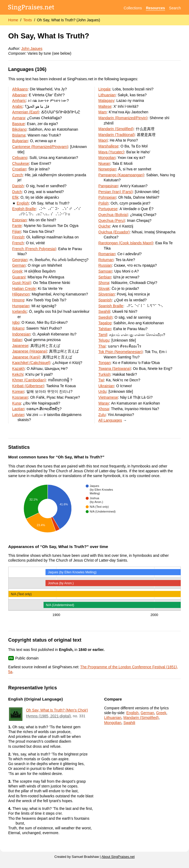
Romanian (107, 254)
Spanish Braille (111, 306)
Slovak (104, 289)
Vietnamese (108, 397)
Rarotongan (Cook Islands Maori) (126, 243)
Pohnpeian (107, 197)
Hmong (18, 300)
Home (13, 20)
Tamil (103, 335)
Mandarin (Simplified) (116, 129)
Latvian (18, 415)
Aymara (19, 118)
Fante (17, 226)
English (23, 203)
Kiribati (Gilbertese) (28, 386)
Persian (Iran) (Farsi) (116, 192)
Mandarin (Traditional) (117, 135)
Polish (104, 203)
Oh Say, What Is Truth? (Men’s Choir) (57, 710)
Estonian (19, 220)
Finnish (18, 237)
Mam (103, 112)
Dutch (17, 192)
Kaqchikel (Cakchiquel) (31, 363)
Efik (15, 197)
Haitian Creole (24, 289)
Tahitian (105, 329)
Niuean (104, 163)
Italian (17, 340)
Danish (18, 186)
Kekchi (18, 374)
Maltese (105, 106)
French (18, 243)
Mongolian (107, 158)
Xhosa (104, 409)
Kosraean (20, 397)
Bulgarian (20, 141)
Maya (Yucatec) (111, 152)
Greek (17, 271)
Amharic (19, 101)
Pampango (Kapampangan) (121, 175)
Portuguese (108, 209)
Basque (19, 124)
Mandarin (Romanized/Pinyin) (123, 118)
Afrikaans (20, 89)
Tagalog (105, 323)
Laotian (18, 409)
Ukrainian (106, 386)
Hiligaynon (21, 294)
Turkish (104, 374)
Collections (133, 8)
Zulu (102, 415)
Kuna (17, 403)
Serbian (105, 277)
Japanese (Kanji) (26, 357)
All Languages (110, 420)
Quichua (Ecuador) (114, 232)
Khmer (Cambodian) (29, 380)
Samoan (105, 271)
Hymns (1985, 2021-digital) (48, 716)
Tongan (105, 363)
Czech (18, 175)
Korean (18, 391)
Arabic (18, 106)
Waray (104, 403)
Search (175, 8)
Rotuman (106, 260)
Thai (102, 346)
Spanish (105, 300)
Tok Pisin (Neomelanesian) (121, 352)
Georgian (20, 260)
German (19, 265)
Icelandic (20, 311)
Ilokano (18, 328)
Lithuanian (107, 95)
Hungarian (21, 306)
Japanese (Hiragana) (30, 351)
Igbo (16, 322)
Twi (101, 380)
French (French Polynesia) (34, 249)
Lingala (104, 89)
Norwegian (107, 169)
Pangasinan (108, 186)
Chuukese (21, 163)
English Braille (24, 209)
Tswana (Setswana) (115, 369)
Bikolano (19, 129)
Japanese (20, 346)
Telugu (104, 340)
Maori (103, 140)
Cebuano (20, 158)
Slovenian (107, 294)
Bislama (19, 135)
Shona (104, 283)
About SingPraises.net (118, 857)
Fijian (17, 231)
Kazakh (19, 369)
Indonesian (21, 334)
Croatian (19, 169)
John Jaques (32, 49)
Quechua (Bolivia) (113, 215)
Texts (28, 20)
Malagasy (106, 101)
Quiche (104, 226)
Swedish (106, 317)
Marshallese (108, 146)
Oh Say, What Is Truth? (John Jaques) (69, 20)
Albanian (20, 95)
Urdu (102, 391)
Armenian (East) (26, 112)
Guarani (19, 277)
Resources (155, 8)
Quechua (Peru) (112, 221)
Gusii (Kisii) (22, 283)
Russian (105, 265)
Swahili (104, 311)
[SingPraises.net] (31, 8)
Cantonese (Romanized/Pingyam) (40, 147)
